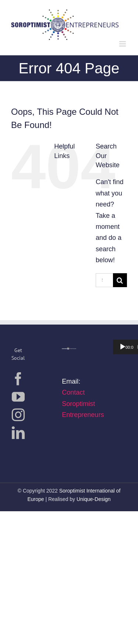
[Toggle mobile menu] (123, 44)
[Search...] (104, 280)
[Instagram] (18, 415)
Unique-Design (94, 499)
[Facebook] (18, 379)
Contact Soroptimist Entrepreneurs (83, 404)
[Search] (120, 280)
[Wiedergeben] (123, 347)
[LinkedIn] (18, 433)
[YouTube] (18, 397)
